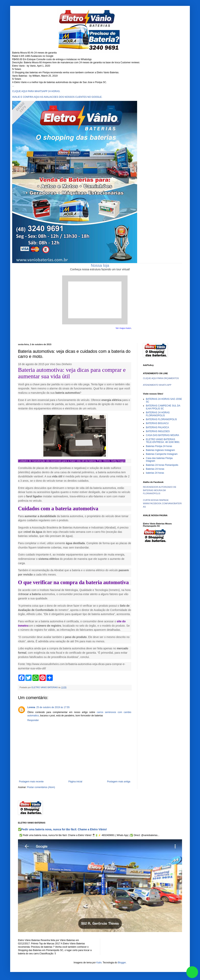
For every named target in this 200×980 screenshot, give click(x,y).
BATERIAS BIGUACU (157, 423)
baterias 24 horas (155, 473)
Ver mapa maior (123, 328)
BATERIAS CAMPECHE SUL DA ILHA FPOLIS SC (163, 407)
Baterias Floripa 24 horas (159, 446)
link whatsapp (192, 972)
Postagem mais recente (31, 782)
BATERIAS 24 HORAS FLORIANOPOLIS (158, 414)
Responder (33, 720)
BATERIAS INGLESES (158, 431)
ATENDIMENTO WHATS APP (157, 385)
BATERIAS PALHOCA (157, 427)
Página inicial (75, 782)
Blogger (122, 963)
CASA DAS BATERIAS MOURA (162, 435)
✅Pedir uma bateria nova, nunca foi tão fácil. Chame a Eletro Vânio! (62, 829)
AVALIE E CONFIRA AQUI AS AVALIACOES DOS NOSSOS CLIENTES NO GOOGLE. (57, 97)
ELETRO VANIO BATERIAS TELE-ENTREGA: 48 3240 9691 (163, 441)
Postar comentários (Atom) (41, 787)
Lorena (31, 707)
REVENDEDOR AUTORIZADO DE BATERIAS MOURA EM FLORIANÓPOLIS (160, 490)
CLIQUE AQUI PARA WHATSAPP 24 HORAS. (36, 91)
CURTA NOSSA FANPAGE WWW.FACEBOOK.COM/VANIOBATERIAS (162, 503)
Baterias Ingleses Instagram (160, 450)
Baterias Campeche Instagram (162, 454)
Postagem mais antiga (119, 782)
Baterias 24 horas (155, 469)
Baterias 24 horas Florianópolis (162, 465)
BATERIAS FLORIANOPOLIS (161, 419)
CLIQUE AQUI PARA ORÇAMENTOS (161, 378)
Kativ (99, 963)
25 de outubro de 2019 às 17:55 (53, 707)
